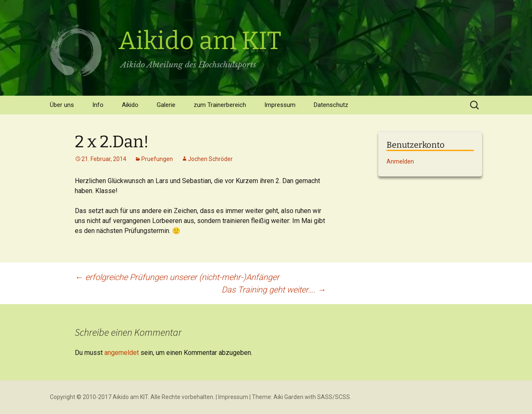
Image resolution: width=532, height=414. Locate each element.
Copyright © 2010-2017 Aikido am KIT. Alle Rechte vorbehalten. (132, 397)
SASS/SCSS (334, 397)
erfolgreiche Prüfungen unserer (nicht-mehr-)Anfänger (177, 277)
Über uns (62, 105)
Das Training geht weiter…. (274, 290)
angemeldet (122, 353)
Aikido (130, 105)
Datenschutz (331, 105)
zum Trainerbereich (220, 105)
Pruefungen (157, 159)
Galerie (166, 105)
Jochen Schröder (210, 159)
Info (98, 105)
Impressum (280, 105)
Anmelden (400, 161)
